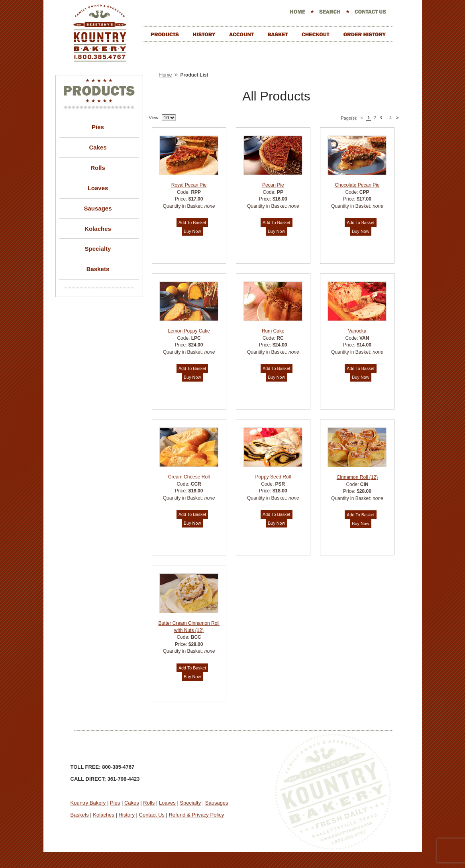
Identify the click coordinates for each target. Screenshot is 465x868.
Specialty (98, 249)
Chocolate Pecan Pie (357, 185)
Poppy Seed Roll (273, 477)
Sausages (98, 208)
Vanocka (357, 331)
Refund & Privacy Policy (196, 815)
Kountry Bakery (88, 803)
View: (154, 118)
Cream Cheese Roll (189, 477)
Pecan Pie (273, 185)
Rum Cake (273, 331)
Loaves (98, 188)
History (126, 815)
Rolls (98, 168)
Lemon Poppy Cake (189, 331)
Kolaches (98, 229)
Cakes (98, 147)
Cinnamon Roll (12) (357, 477)
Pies (98, 127)
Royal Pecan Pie (189, 185)
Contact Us (152, 815)
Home (166, 75)
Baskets (98, 269)
